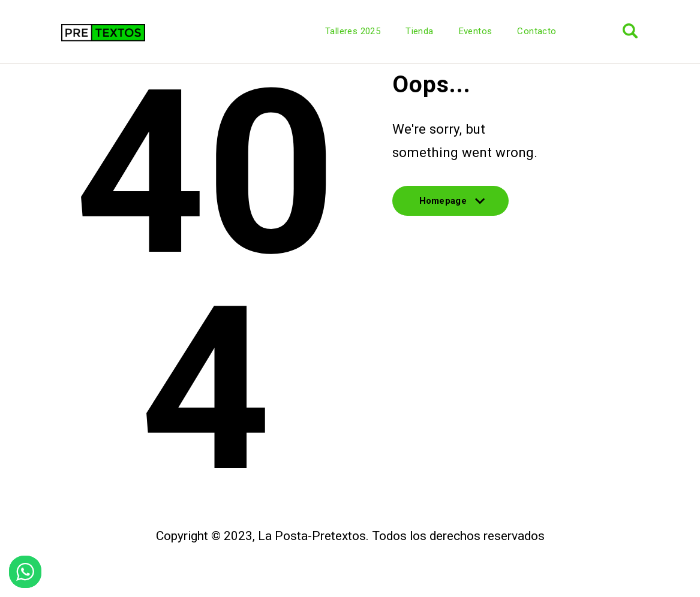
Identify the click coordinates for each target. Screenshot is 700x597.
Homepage (451, 206)
